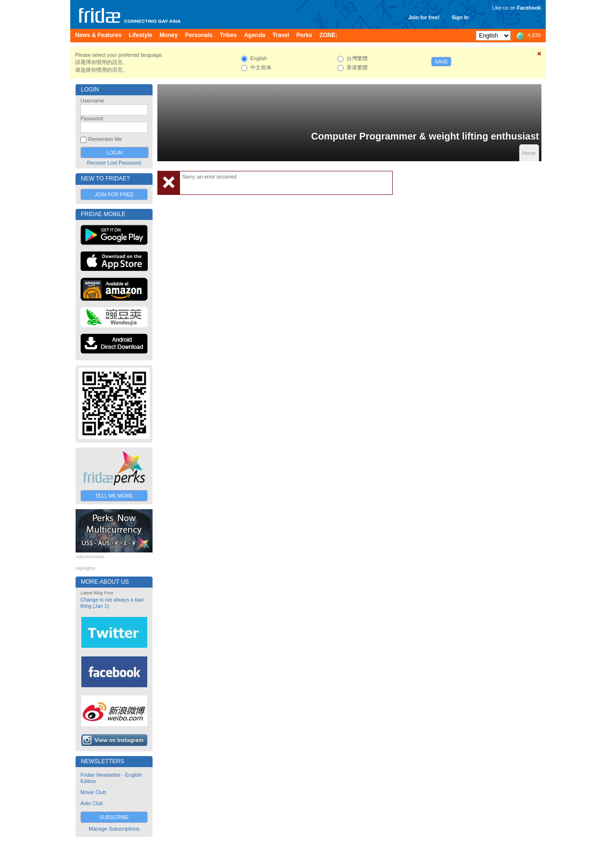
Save (441, 62)
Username (92, 101)
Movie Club (93, 792)
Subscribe (114, 817)
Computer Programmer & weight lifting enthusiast (425, 136)
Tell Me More (114, 496)
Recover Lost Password (114, 163)
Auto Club (92, 803)
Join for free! (424, 17)
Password (92, 118)
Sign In (460, 17)
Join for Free (114, 194)
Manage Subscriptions (114, 829)
